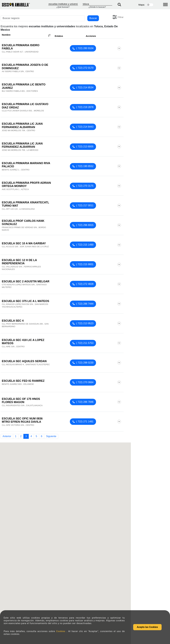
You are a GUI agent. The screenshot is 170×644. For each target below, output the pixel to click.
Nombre (26, 35)
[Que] (63, 4)
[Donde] (97, 4)
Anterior (7, 436)
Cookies (61, 631)
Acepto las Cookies (147, 627)
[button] (118, 17)
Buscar (93, 18)
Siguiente (51, 436)
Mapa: (142, 5)
